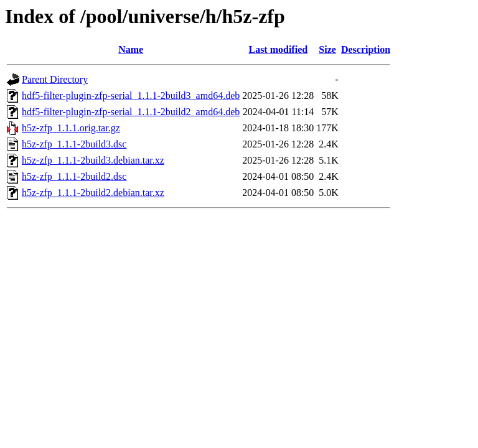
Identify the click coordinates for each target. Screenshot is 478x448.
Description (366, 49)
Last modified (278, 49)
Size (327, 49)
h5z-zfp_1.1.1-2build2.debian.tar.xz (93, 193)
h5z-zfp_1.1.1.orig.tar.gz (71, 128)
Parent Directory (55, 79)
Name (131, 49)
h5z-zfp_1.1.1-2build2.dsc (74, 176)
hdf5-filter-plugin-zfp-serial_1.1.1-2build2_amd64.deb (131, 112)
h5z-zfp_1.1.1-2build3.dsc (74, 144)
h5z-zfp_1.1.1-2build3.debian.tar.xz (93, 160)
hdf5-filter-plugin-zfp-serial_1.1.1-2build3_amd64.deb (131, 96)
